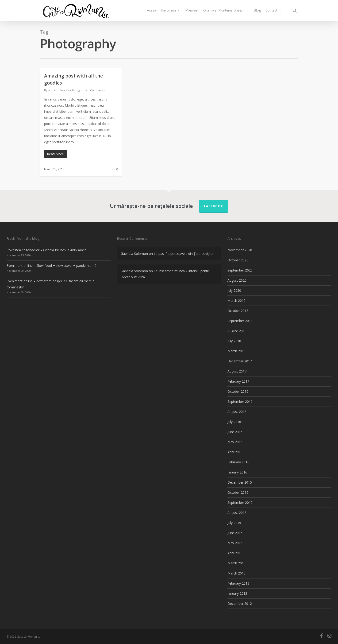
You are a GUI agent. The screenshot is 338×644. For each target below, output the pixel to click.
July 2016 (234, 422)
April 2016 (235, 452)
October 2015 (238, 492)
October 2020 (238, 260)
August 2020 (237, 280)
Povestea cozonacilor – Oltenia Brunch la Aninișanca (46, 250)
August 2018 (237, 331)
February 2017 (238, 381)
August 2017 (237, 371)
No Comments (95, 90)
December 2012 (240, 603)
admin (52, 90)
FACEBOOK (214, 206)
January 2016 (237, 472)
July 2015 (234, 523)
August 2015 (237, 513)
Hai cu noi (170, 10)
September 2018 (240, 321)
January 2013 (237, 593)
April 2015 (235, 553)
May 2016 (235, 442)
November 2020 (240, 250)
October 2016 (238, 391)
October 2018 (238, 311)
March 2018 (236, 351)
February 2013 (238, 583)
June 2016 (235, 432)
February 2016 (238, 462)
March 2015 (236, 563)
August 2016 (237, 412)
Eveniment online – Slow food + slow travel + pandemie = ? (52, 266)
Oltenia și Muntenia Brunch (226, 10)
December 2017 (240, 361)
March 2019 (236, 301)
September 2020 (240, 270)
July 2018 (234, 341)
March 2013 (236, 573)
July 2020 (234, 290)
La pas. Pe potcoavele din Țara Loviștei (183, 254)
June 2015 (235, 533)
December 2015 (240, 482)
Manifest (192, 10)
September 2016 (240, 402)
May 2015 (235, 543)
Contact (274, 10)
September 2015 (240, 502)
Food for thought (71, 90)
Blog (257, 10)
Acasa (152, 10)
